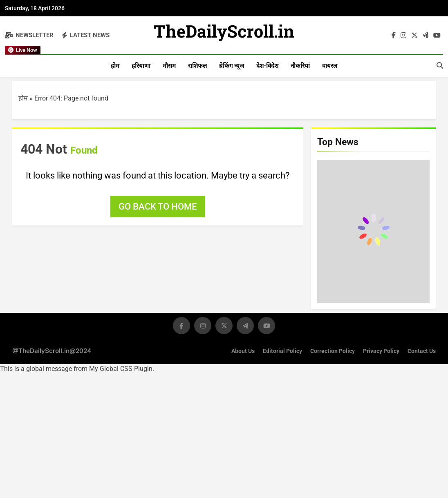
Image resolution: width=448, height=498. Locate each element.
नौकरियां (300, 66)
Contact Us (422, 351)
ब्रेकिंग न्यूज (232, 66)
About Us (243, 351)
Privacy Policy (381, 351)
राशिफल (197, 66)
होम (115, 66)
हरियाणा (141, 66)
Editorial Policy (282, 351)
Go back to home (158, 207)
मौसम (169, 66)
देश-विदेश (267, 66)
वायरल (330, 66)
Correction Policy (333, 351)
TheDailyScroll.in (224, 33)
